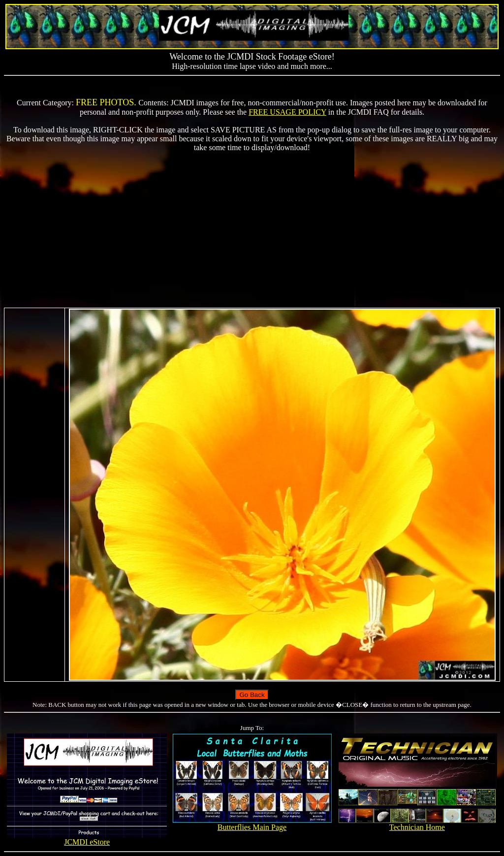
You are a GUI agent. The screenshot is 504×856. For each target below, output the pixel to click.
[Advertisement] (252, 230)
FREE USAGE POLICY (287, 112)
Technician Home (417, 824)
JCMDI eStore (87, 839)
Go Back (252, 695)
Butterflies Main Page (252, 824)
